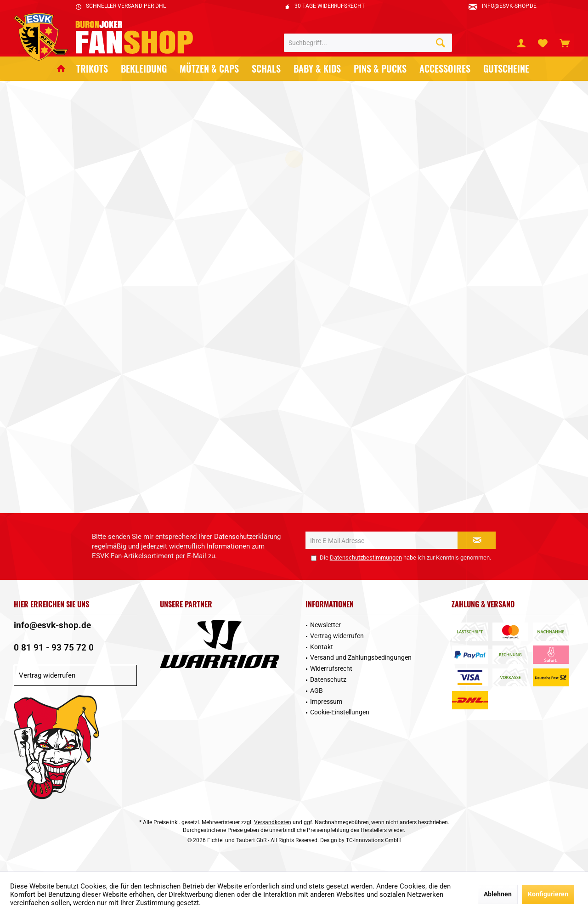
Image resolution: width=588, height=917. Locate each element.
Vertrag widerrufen (47, 675)
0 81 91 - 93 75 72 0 (54, 648)
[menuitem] (565, 43)
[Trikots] (92, 69)
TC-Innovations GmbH (373, 840)
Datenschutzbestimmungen (366, 558)
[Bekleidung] (144, 69)
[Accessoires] (445, 69)
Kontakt (322, 647)
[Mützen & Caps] (209, 69)
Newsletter (325, 625)
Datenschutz (328, 679)
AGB (317, 691)
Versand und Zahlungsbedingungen (361, 657)
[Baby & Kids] (317, 69)
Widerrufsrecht (331, 668)
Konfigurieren (548, 894)
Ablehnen (498, 894)
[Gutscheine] (506, 69)
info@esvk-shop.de (52, 625)
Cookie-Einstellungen (340, 712)
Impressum (326, 702)
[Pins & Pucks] (380, 69)
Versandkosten (273, 822)
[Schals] (266, 69)
